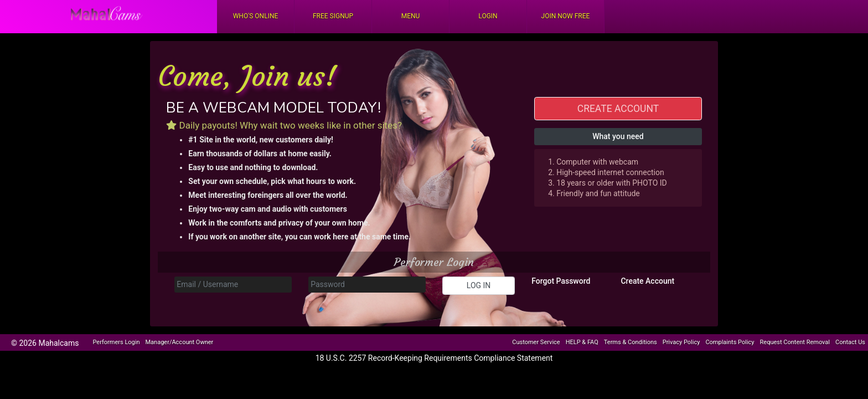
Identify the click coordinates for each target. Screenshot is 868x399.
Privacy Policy (681, 342)
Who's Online (256, 16)
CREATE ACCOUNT (618, 109)
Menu (411, 16)
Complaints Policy (730, 342)
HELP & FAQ (582, 342)
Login (488, 16)
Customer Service (536, 342)
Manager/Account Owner (180, 342)
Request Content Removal (795, 342)
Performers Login (116, 342)
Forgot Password (561, 281)
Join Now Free (566, 16)
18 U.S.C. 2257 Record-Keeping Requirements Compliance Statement (434, 358)
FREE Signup (333, 16)
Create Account (647, 281)
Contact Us (850, 342)
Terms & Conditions (631, 342)
